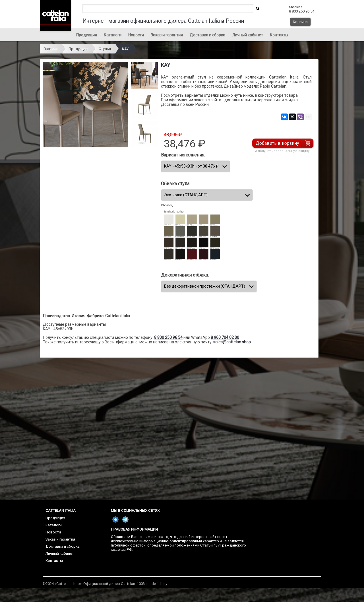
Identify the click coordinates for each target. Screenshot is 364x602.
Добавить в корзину (277, 143)
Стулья (105, 49)
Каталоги (113, 35)
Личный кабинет (248, 35)
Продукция (87, 35)
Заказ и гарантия (167, 35)
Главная (50, 49)
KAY (125, 49)
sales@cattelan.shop (232, 342)
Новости (136, 35)
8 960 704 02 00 (225, 337)
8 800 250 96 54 (168, 337)
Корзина (300, 22)
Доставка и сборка (207, 35)
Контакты (279, 35)
